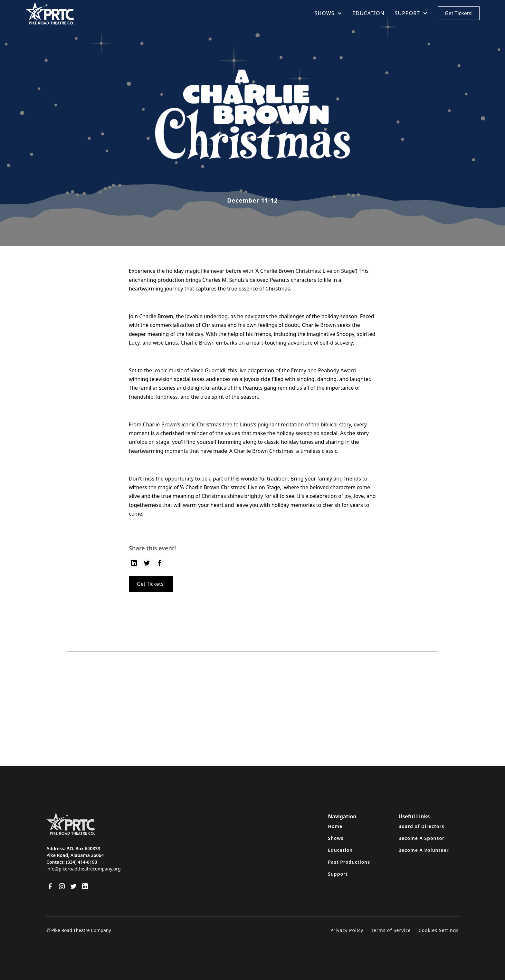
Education (340, 850)
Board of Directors (421, 826)
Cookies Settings (439, 930)
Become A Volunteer (424, 850)
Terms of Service (391, 930)
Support (338, 874)
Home (335, 826)
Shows (336, 838)
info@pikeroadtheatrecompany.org (84, 869)
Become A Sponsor (421, 838)
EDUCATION (368, 13)
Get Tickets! (459, 13)
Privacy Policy (347, 930)
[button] (329, 13)
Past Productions (349, 862)
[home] (50, 13)
